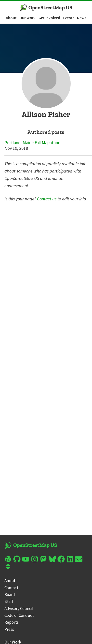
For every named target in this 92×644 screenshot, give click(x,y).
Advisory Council (19, 609)
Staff (9, 601)
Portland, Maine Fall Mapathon (32, 143)
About (11, 18)
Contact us (47, 199)
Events (69, 18)
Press (9, 629)
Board (10, 595)
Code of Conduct (19, 615)
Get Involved (49, 18)
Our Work (27, 18)
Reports (12, 622)
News (82, 18)
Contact (11, 588)
